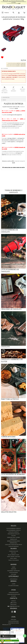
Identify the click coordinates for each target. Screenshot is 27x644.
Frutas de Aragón (14, 573)
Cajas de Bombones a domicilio (13, 528)
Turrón (13, 567)
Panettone (14, 569)
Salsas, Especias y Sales (13, 555)
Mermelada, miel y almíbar (13, 537)
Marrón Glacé (14, 539)
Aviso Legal (14, 619)
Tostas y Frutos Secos (14, 560)
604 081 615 (14, 603)
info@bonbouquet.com (13, 606)
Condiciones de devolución (14, 594)
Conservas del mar (14, 551)
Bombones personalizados (13, 541)
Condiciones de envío (14, 593)
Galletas (13, 536)
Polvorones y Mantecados (14, 571)
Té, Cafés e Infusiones (13, 586)
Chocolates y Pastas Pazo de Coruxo (13, 545)
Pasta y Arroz (13, 558)
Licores (14, 584)
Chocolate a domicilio (14, 532)
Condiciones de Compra (13, 623)
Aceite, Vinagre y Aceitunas (13, 557)
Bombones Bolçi (13, 543)
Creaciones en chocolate (14, 534)
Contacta (13, 601)
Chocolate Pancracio (14, 546)
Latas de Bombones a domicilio (13, 530)
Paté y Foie (13, 553)
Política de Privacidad (14, 621)
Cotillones (13, 574)
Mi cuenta (14, 596)
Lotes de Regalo (14, 579)
